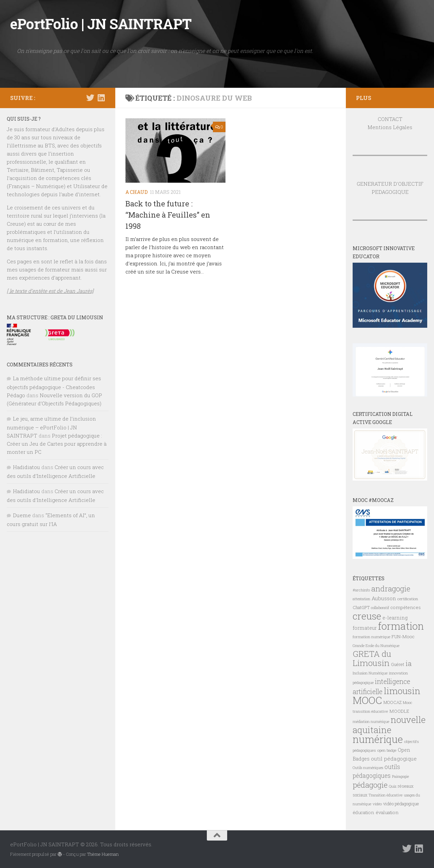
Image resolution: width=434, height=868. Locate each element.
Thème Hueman (103, 854)
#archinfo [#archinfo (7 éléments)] (361, 590)
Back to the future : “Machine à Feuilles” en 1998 (168, 215)
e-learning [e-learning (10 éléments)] (395, 618)
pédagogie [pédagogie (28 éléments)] (370, 785)
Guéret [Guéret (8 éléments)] (398, 664)
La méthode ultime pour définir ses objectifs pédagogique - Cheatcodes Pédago (54, 387)
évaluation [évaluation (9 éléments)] (387, 812)
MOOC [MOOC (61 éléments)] (367, 700)
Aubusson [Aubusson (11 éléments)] (384, 598)
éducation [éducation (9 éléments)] (363, 812)
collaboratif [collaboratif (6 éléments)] (380, 608)
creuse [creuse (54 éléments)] (367, 616)
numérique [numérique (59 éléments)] (378, 739)
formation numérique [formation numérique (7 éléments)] (371, 637)
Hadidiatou (26, 467)
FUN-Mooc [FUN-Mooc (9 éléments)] (403, 637)
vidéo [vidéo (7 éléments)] (377, 804)
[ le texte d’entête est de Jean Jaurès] (50, 291)
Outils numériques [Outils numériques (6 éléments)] (368, 768)
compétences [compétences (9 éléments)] (406, 607)
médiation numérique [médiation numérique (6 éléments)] (371, 722)
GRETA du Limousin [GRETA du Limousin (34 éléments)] (372, 658)
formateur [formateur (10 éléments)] (365, 628)
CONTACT (390, 119)
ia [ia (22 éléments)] (409, 663)
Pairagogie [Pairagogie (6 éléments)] (400, 776)
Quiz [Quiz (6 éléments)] (393, 786)
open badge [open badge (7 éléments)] (387, 750)
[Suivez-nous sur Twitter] (90, 98)
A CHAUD (137, 192)
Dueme (22, 515)
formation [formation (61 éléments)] (401, 626)
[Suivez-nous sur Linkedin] (101, 98)
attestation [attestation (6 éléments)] (361, 599)
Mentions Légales (390, 127)
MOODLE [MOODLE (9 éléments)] (399, 711)
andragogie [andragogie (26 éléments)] (391, 589)
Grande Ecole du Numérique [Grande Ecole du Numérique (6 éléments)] (376, 646)
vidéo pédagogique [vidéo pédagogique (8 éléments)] (401, 804)
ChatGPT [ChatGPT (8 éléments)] (361, 607)
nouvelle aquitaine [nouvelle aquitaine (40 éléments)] (389, 725)
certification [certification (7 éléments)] (408, 599)
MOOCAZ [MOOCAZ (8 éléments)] (392, 702)
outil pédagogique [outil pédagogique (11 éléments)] (394, 759)
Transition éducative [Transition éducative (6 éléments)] (386, 795)
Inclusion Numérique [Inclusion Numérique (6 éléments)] (370, 673)
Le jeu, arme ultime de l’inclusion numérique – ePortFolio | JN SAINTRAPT (51, 427)
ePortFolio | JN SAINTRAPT (101, 24)
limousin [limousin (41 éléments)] (402, 691)
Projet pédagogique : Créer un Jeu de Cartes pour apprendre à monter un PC (57, 444)
